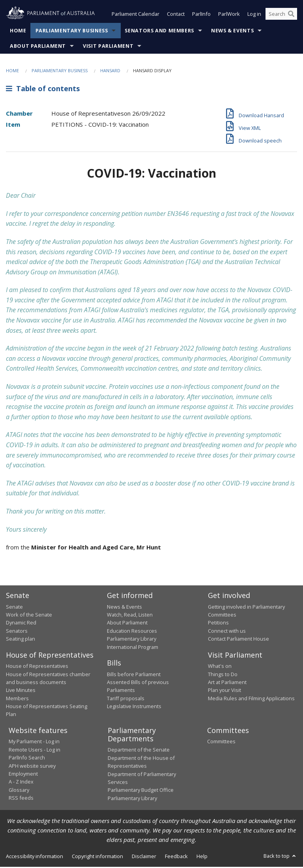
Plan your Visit (224, 691)
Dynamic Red (21, 624)
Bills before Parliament (134, 675)
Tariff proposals (126, 699)
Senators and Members (159, 31)
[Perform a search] (291, 15)
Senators (17, 632)
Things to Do (223, 675)
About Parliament (38, 47)
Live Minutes (21, 691)
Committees (221, 742)
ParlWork (229, 15)
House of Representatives (37, 667)
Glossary (19, 791)
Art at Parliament (227, 683)
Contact (176, 15)
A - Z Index (21, 782)
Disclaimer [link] (144, 857)
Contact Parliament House (238, 639)
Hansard (110, 71)
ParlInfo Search (27, 758)
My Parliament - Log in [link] (34, 742)
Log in (254, 15)
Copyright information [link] (97, 857)
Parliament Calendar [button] (136, 15)
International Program (133, 648)
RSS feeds (21, 799)
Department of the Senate (139, 750)
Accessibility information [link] (35, 857)
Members (17, 699)
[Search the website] (281, 15)
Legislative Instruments (134, 707)
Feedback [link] (176, 857)
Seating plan (21, 639)
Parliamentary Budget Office (141, 791)
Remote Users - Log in (35, 750)
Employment (23, 774)
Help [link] (202, 857)
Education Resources (132, 632)
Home (18, 31)
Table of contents (43, 90)
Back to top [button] (280, 857)
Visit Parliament (108, 47)
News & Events (232, 31)
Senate (14, 607)
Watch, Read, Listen (130, 615)
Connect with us (227, 632)
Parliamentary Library (132, 639)
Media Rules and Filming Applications (251, 699)
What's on (220, 667)
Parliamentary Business (72, 31)
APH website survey (32, 767)
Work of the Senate (29, 615)
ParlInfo (201, 15)
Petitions (218, 624)
